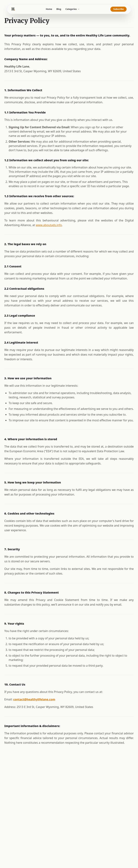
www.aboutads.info (49, 225)
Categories (73, 9)
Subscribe (119, 9)
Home (49, 9)
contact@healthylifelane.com (34, 699)
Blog (59, 9)
